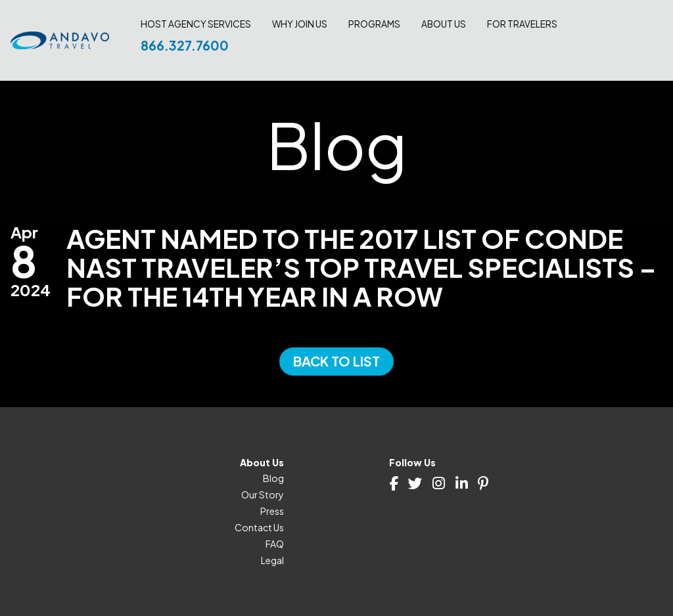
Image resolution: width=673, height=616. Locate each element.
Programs (374, 24)
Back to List (336, 361)
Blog (273, 478)
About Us (444, 24)
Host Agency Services (196, 24)
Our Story (263, 495)
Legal (272, 560)
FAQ (275, 544)
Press (272, 511)
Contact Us (259, 527)
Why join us (300, 24)
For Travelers (522, 24)
